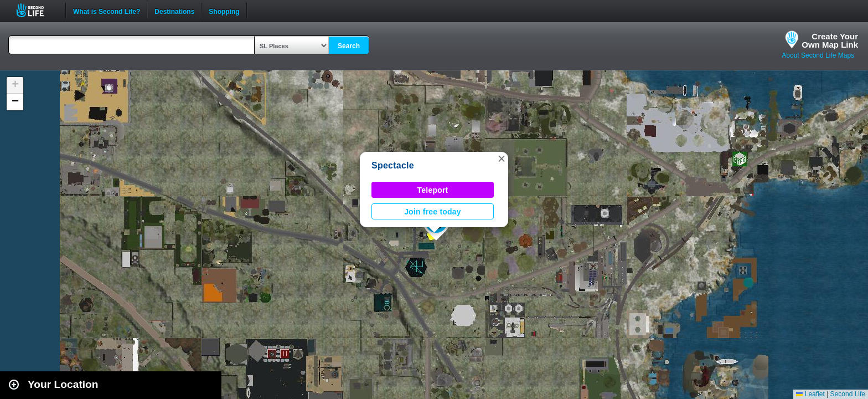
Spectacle (393, 165)
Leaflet (810, 394)
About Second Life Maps (818, 55)
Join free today (433, 212)
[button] (502, 158)
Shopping (224, 11)
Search (349, 46)
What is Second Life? (107, 11)
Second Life (36, 10)
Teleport (433, 190)
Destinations (174, 11)
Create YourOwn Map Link (830, 40)
